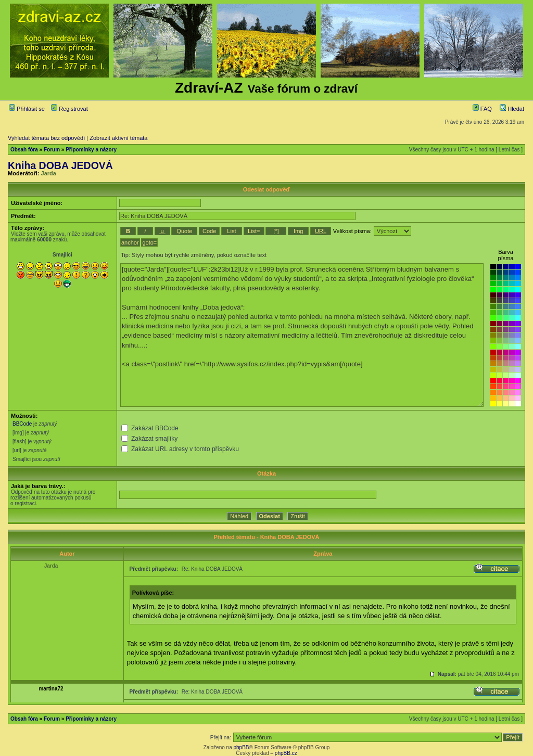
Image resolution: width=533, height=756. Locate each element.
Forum (52, 150)
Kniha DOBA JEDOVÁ (60, 165)
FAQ (482, 109)
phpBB (241, 747)
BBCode (22, 424)
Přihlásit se (27, 109)
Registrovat (69, 109)
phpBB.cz (286, 753)
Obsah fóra (24, 150)
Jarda (49, 173)
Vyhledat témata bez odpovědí (46, 138)
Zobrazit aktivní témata (118, 138)
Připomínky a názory (91, 150)
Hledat (512, 109)
